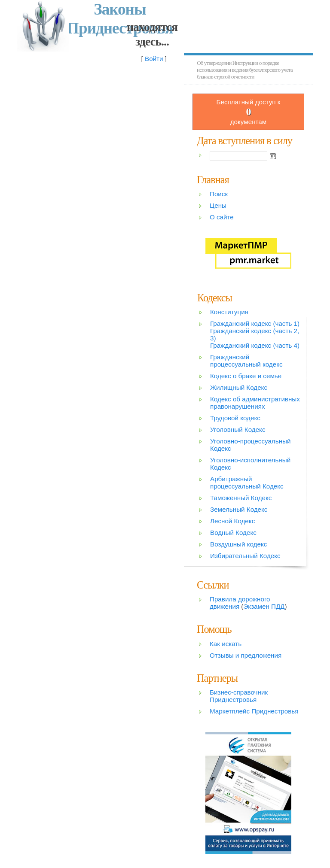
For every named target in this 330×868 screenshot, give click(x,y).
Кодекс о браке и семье (246, 376)
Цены (218, 205)
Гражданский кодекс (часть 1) (255, 323)
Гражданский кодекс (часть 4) (255, 345)
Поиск (219, 194)
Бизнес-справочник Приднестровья (239, 696)
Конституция (229, 312)
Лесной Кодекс (232, 521)
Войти (154, 59)
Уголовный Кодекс (238, 429)
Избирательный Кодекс (245, 556)
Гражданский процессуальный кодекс (246, 361)
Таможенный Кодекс (241, 498)
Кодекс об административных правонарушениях (255, 403)
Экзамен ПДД (264, 606)
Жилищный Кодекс (239, 387)
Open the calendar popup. (273, 156)
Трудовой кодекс (235, 418)
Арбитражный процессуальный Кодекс (247, 483)
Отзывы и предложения (246, 655)
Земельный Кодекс (239, 509)
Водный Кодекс (233, 533)
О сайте (222, 217)
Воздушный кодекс (238, 544)
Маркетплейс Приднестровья (254, 711)
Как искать (226, 644)
